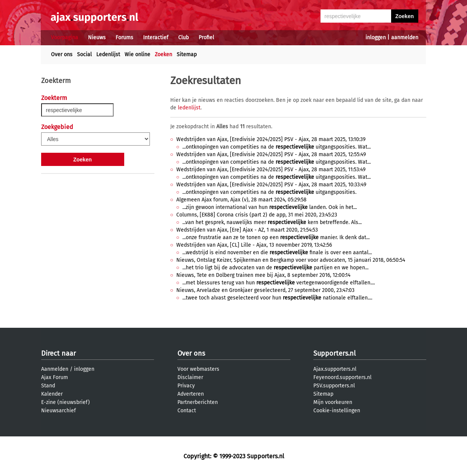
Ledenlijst (108, 55)
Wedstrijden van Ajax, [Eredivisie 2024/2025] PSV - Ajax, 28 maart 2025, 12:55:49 (271, 154)
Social (84, 55)
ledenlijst (189, 108)
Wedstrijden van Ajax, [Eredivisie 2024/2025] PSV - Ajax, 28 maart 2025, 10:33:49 (271, 185)
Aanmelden (55, 369)
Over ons (62, 55)
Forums (124, 38)
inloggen (376, 38)
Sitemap (187, 55)
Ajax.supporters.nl (335, 369)
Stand (48, 386)
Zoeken (163, 55)
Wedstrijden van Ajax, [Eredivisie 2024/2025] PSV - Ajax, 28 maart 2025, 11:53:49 (271, 170)
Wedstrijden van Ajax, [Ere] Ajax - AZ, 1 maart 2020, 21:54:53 (247, 230)
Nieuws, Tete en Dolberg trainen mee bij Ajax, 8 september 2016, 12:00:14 (263, 275)
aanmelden (405, 38)
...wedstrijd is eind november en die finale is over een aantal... (277, 253)
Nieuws (97, 38)
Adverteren (191, 394)
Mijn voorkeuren (333, 402)
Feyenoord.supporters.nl (342, 377)
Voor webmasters (198, 369)
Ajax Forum (55, 377)
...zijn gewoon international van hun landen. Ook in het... (270, 207)
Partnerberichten (198, 402)
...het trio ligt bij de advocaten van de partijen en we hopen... (275, 268)
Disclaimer (190, 377)
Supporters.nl (334, 353)
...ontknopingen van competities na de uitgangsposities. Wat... (277, 147)
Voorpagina (65, 38)
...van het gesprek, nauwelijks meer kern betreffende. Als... (272, 222)
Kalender (52, 394)
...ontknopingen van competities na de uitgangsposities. (269, 192)
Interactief (156, 38)
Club (183, 38)
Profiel (206, 38)
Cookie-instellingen (337, 411)
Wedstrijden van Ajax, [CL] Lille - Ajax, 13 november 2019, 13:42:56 (254, 245)
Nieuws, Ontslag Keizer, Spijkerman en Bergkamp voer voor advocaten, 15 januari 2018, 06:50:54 (291, 260)
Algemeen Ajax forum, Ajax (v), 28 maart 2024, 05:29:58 (241, 200)
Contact (187, 411)
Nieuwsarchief (59, 411)
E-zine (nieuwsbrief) (66, 402)
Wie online (137, 55)
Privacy (186, 386)
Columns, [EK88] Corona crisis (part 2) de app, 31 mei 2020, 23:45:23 (257, 215)
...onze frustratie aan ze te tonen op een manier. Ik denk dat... (276, 237)
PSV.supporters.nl (334, 386)
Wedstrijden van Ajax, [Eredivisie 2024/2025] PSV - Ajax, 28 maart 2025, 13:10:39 (271, 139)
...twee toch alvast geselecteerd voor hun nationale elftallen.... (277, 298)
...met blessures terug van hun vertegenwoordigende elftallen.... (279, 283)
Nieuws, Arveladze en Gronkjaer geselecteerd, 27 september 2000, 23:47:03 (265, 290)
